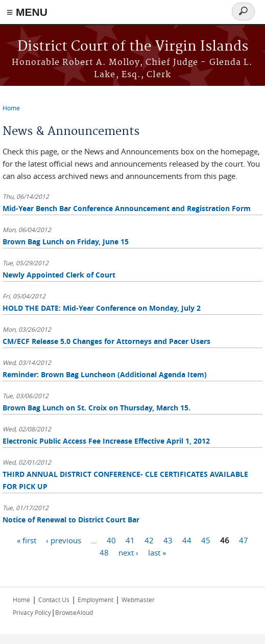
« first (27, 540)
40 (111, 540)
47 (244, 540)
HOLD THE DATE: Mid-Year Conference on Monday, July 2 (102, 308)
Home (11, 108)
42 (149, 540)
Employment (95, 600)
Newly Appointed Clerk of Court (59, 275)
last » (157, 552)
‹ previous (64, 540)
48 (104, 552)
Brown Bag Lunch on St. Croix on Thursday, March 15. (97, 408)
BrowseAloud (74, 612)
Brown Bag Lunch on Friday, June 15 (66, 241)
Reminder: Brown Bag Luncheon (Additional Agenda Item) (105, 374)
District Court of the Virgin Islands (133, 47)
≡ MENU (27, 12)
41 (130, 540)
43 (168, 540)
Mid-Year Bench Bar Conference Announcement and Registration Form (127, 208)
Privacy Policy (32, 612)
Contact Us (54, 600)
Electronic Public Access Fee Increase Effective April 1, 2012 (106, 441)
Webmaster (138, 600)
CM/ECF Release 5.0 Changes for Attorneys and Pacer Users (106, 341)
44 (187, 540)
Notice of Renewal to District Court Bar (71, 520)
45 (206, 540)
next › (128, 552)
